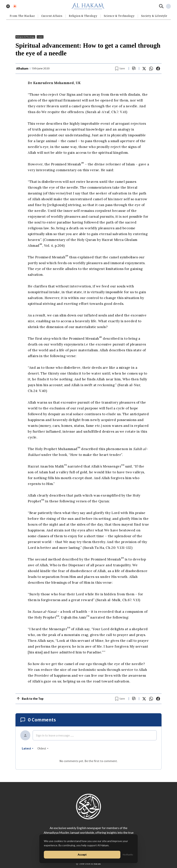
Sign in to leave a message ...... (55, 735)
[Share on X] (144, 69)
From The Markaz (22, 16)
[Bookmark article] (120, 69)
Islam (40, 37)
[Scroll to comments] (134, 68)
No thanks (128, 855)
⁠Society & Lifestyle (154, 16)
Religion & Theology (83, 16)
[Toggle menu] (8, 6)
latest (28, 749)
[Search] (161, 6)
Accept (82, 855)
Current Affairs (52, 16)
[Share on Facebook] (158, 69)
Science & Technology (119, 16)
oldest (43, 749)
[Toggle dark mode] (15, 6)
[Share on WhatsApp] (151, 69)
